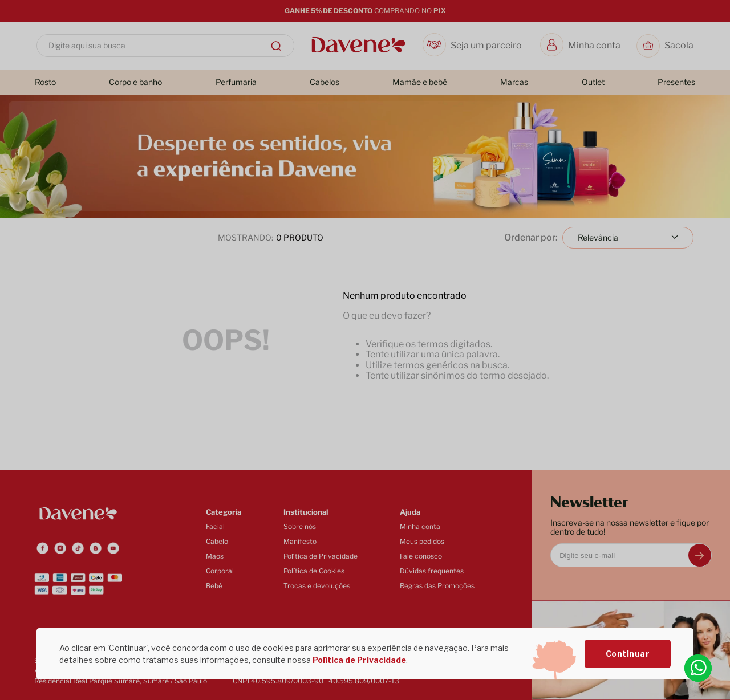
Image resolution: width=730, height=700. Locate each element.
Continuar (628, 654)
